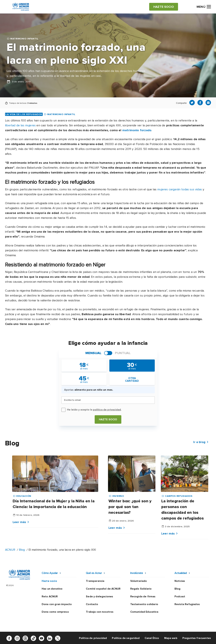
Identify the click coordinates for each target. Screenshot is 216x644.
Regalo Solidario (141, 589)
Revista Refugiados (187, 604)
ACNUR (10, 550)
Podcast (180, 596)
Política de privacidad (93, 638)
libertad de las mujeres (20, 125)
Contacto (92, 604)
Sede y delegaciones (99, 596)
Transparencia (95, 581)
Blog (22, 550)
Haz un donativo (52, 589)
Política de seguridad (126, 638)
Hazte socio (108, 419)
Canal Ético (152, 638)
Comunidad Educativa (144, 612)
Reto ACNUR (50, 596)
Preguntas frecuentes (197, 638)
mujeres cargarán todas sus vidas (180, 189)
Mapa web (171, 638)
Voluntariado (139, 581)
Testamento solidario (144, 604)
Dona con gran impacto (57, 604)
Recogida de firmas (143, 596)
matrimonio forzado (137, 130)
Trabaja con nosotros (100, 612)
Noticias (180, 581)
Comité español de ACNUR (103, 589)
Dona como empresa (55, 612)
